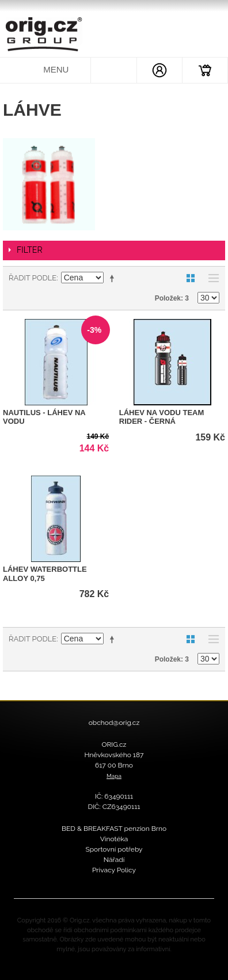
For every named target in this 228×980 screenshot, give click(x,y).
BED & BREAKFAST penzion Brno (114, 829)
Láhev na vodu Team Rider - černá (162, 417)
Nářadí (114, 860)
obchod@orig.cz (114, 723)
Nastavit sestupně (114, 278)
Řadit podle (33, 278)
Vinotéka (114, 839)
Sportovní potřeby (114, 849)
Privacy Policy (114, 870)
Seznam (211, 278)
